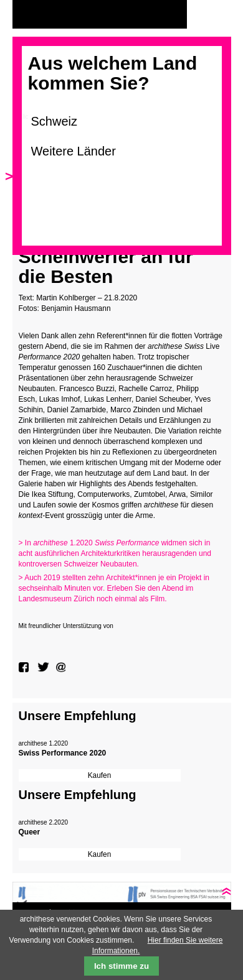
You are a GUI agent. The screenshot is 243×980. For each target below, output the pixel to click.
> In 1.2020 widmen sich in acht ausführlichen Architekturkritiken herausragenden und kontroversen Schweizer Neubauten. (115, 553)
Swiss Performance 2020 (63, 753)
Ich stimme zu (121, 966)
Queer (30, 832)
